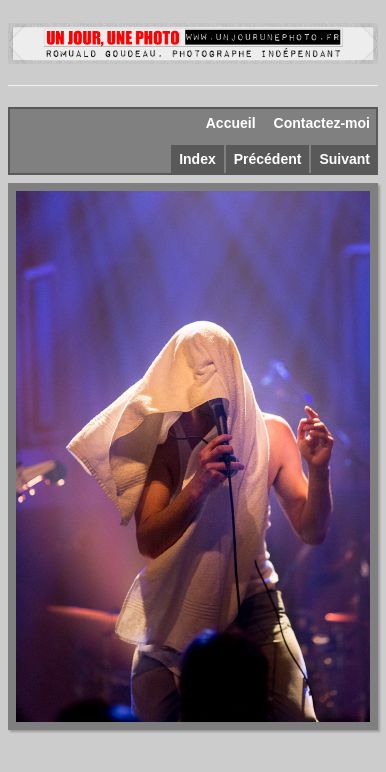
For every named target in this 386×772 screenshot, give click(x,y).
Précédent (268, 159)
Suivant (344, 159)
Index (197, 159)
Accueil (231, 123)
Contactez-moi (322, 123)
